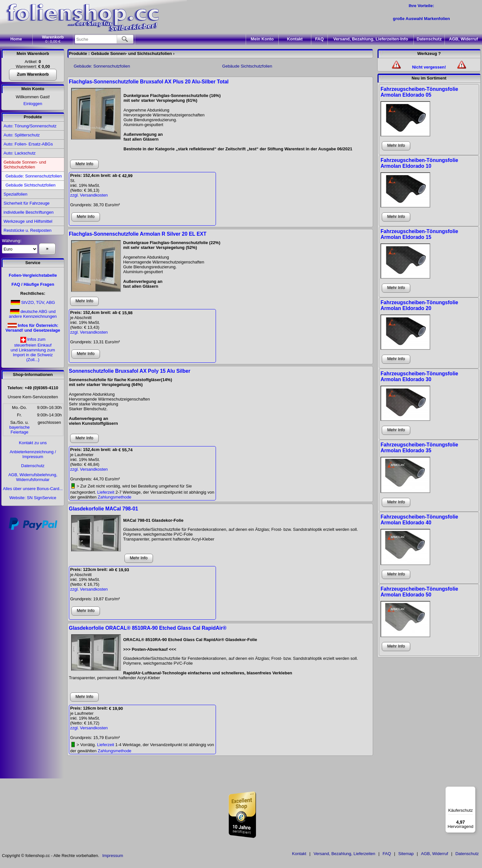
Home (16, 39)
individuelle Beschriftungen (29, 212)
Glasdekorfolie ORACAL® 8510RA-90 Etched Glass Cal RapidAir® (148, 628)
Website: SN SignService (33, 498)
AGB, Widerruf (463, 39)
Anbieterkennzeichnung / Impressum (33, 454)
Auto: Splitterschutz (22, 135)
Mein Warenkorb (33, 54)
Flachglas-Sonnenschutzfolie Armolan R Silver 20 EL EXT (138, 234)
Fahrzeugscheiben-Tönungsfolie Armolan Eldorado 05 (419, 92)
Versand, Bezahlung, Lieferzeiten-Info (371, 39)
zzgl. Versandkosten (89, 195)
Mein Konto (33, 89)
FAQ (320, 39)
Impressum (112, 856)
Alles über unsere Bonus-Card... (33, 489)
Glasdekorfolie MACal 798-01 (103, 509)
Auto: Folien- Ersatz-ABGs (28, 144)
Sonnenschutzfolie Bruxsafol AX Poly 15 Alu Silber (130, 371)
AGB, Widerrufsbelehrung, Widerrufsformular (33, 477)
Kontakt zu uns (33, 443)
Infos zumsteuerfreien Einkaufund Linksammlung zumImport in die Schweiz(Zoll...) (33, 349)
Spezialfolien (16, 194)
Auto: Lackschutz (20, 153)
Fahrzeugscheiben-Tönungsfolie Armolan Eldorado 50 (419, 592)
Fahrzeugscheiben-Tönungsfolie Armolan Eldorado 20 (419, 305)
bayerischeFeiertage (20, 430)
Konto (262, 39)
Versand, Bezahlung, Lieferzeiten (344, 854)
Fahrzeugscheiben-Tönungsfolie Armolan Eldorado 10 (419, 163)
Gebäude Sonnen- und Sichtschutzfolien (25, 165)
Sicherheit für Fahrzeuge (27, 203)
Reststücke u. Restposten (27, 230)
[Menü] (472, 790)
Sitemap (406, 854)
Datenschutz (429, 39)
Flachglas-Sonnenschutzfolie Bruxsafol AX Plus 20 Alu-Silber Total (149, 82)
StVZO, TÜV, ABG (38, 302)
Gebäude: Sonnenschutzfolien (34, 176)
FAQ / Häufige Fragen (33, 284)
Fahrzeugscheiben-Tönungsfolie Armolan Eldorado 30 (419, 376)
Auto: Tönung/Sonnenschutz (30, 126)
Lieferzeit (106, 492)
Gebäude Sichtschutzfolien (31, 185)
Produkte (33, 117)
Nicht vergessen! (429, 67)
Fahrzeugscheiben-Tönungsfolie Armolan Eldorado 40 (419, 520)
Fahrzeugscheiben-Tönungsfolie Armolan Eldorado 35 (419, 448)
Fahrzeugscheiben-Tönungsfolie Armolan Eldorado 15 (419, 234)
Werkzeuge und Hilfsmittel (28, 221)
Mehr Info (85, 164)
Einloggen (33, 104)
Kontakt (295, 39)
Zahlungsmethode (114, 497)
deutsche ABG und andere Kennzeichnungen (33, 314)
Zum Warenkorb (33, 74)
